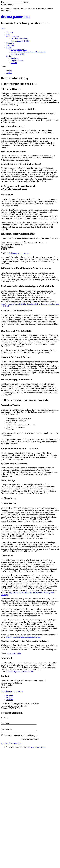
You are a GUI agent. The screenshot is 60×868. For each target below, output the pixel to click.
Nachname (5, 723)
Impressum (31, 747)
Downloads (10, 45)
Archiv (8, 47)
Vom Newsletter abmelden (11, 743)
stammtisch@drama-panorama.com (20, 671)
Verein (8, 56)
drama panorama (15, 17)
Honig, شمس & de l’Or (20, 41)
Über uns (9, 32)
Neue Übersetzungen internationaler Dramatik (28, 52)
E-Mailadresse (6, 729)
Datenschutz (41, 747)
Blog (8, 34)
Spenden (14, 63)
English (9, 71)
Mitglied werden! (17, 60)
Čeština (9, 73)
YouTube (9, 700)
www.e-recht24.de (14, 653)
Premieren (10, 43)
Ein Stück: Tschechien (19, 39)
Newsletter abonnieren (30, 739)
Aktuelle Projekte (12, 37)
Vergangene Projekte (19, 50)
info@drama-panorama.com (18, 253)
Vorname (4, 717)
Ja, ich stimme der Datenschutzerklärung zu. (21, 735)
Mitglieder (15, 58)
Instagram (10, 698)
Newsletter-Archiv (18, 54)
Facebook (9, 695)
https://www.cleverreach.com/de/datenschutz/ (23, 637)
